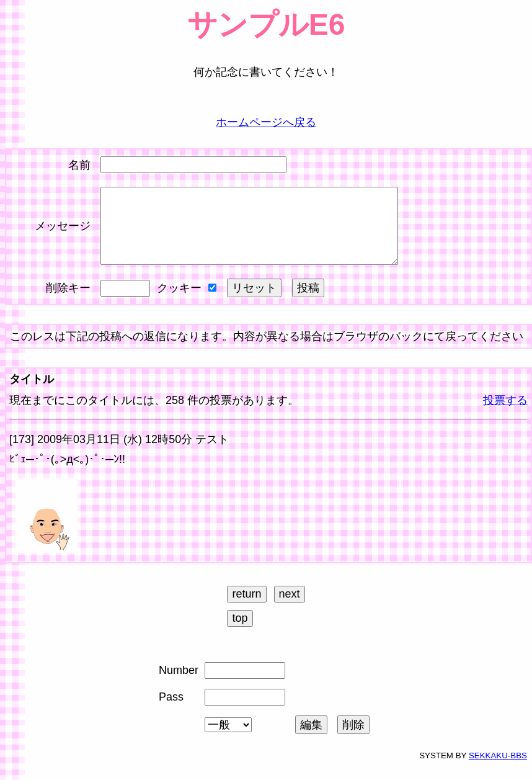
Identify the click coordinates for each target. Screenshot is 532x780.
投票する (505, 415)
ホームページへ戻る (266, 122)
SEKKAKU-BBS (498, 770)
